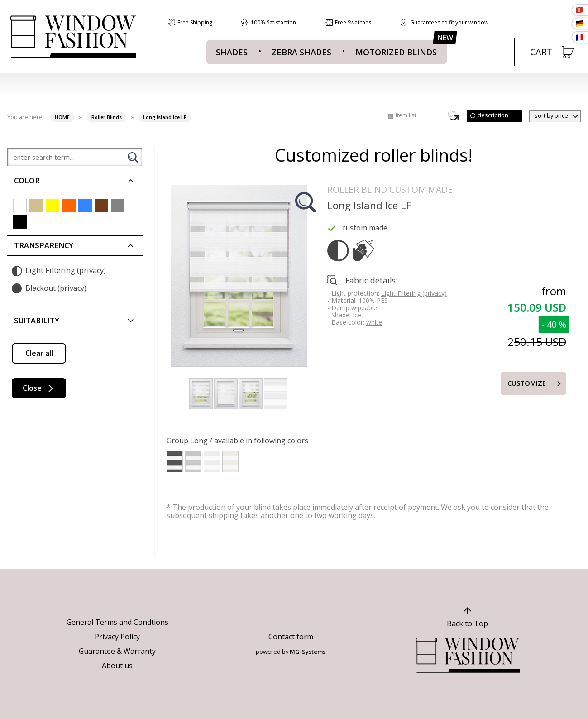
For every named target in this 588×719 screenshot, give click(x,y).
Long (199, 441)
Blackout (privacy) (49, 288)
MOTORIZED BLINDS (396, 52)
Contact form (291, 637)
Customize (527, 383)
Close (39, 388)
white (374, 322)
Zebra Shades (301, 52)
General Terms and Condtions (117, 622)
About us (117, 666)
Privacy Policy (117, 637)
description (493, 115)
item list (406, 115)
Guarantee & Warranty (117, 651)
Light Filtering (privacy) (59, 271)
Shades (232, 52)
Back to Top (467, 623)
